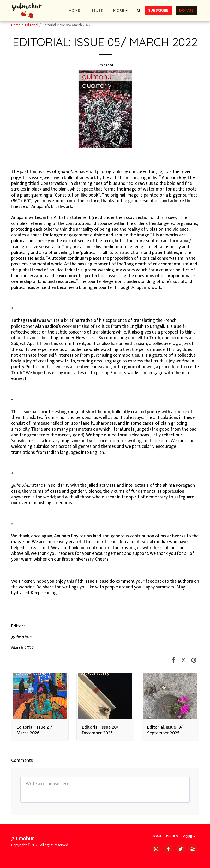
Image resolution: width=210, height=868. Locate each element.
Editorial (32, 25)
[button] (139, 10)
